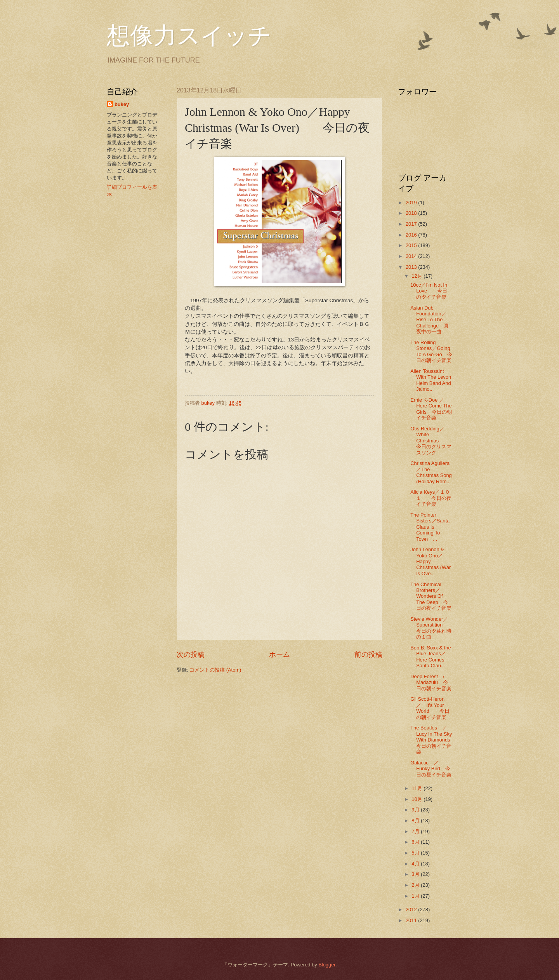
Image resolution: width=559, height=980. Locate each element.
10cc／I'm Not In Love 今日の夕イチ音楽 (429, 291)
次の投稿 (191, 654)
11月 (418, 788)
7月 (416, 831)
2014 (412, 256)
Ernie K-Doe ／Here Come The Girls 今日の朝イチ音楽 (431, 409)
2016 (412, 235)
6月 (416, 842)
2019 (412, 203)
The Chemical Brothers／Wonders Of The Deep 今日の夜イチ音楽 (431, 596)
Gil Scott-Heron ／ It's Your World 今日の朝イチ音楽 (430, 708)
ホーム (279, 654)
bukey (122, 104)
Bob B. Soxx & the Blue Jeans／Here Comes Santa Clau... (431, 657)
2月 (416, 885)
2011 (412, 920)
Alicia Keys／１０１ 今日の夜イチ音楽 (431, 498)
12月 (418, 276)
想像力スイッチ (189, 36)
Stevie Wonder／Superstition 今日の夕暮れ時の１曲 (431, 628)
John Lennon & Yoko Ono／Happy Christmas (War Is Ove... (431, 561)
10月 (418, 799)
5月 (416, 853)
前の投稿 (368, 654)
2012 (412, 910)
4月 (416, 864)
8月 (416, 821)
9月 (416, 810)
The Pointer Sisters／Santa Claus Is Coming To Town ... (430, 527)
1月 (416, 896)
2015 (412, 245)
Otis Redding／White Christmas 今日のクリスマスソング (431, 441)
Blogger (327, 965)
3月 (416, 874)
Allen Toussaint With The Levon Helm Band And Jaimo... (431, 380)
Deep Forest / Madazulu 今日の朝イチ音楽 (431, 682)
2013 (412, 267)
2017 (412, 224)
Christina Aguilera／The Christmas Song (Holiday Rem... (431, 472)
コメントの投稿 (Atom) (215, 670)
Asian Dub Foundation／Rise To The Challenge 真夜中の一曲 (430, 320)
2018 (412, 213)
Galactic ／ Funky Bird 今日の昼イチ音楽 (431, 769)
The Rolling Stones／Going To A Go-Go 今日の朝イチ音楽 (431, 351)
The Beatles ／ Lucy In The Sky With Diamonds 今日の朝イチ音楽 (435, 740)
